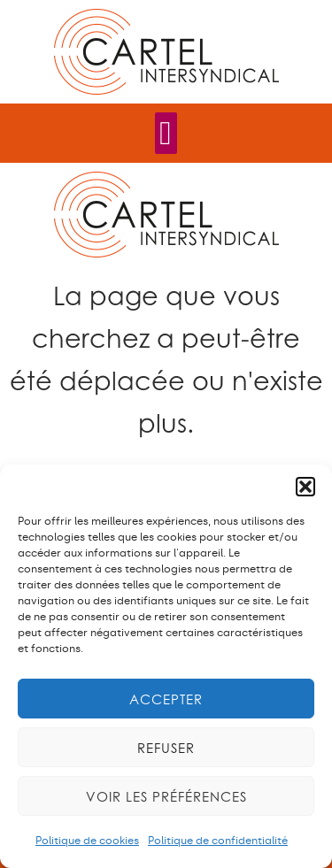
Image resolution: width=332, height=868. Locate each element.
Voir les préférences (166, 796)
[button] (305, 487)
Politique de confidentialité (218, 841)
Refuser (166, 748)
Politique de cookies (87, 841)
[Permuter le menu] (166, 133)
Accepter (166, 699)
